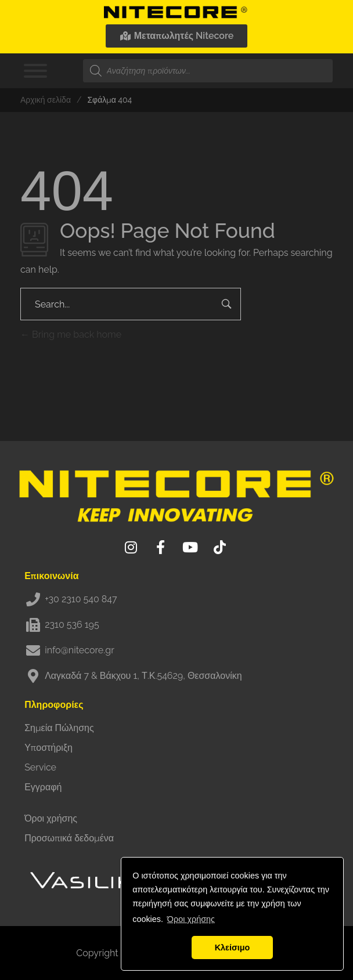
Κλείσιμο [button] (233, 948)
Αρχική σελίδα (46, 100)
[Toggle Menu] (35, 71)
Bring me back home (71, 334)
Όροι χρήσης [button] (191, 919)
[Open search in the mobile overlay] (208, 71)
